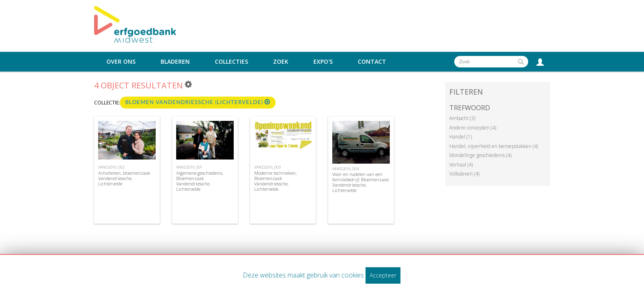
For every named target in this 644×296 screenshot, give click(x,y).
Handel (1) (461, 137)
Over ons (121, 62)
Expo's (323, 62)
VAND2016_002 (111, 167)
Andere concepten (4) (473, 128)
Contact (372, 62)
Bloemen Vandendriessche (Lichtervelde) (198, 102)
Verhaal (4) (461, 165)
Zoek (281, 62)
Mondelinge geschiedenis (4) (480, 155)
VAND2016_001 (189, 167)
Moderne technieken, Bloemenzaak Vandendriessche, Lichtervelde (275, 181)
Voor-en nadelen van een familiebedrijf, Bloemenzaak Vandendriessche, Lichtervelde (361, 182)
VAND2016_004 (345, 169)
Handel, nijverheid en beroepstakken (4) (494, 146)
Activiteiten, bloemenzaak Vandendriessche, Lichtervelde (124, 178)
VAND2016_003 (267, 167)
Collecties (231, 62)
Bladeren (175, 62)
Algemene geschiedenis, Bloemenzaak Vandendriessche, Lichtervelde (200, 181)
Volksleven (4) (464, 174)
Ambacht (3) (462, 118)
